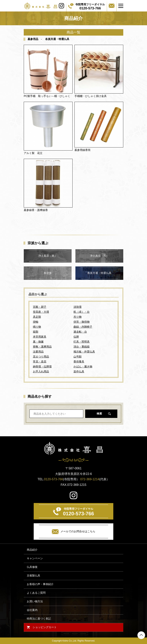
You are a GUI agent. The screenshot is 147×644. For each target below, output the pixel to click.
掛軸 (36, 322)
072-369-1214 (90, 479)
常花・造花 (40, 361)
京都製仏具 (33, 576)
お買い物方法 (35, 601)
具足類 (37, 317)
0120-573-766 (54, 479)
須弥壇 (78, 307)
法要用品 (38, 352)
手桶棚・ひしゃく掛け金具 (91, 96)
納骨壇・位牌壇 (42, 366)
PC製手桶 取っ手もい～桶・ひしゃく (47, 96)
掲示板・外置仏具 (84, 352)
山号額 (78, 357)
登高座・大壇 (41, 312)
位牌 (76, 337)
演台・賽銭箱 (82, 347)
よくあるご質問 (36, 593)
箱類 (36, 332)
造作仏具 (79, 371)
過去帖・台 (80, 332)
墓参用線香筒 (82, 150)
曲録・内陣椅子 (83, 327)
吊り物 (78, 317)
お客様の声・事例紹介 (40, 584)
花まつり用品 (41, 357)
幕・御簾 (38, 342)
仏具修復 (32, 567)
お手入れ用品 (41, 371)
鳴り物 (37, 327)
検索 (99, 414)
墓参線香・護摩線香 (36, 210)
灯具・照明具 (82, 342)
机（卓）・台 (82, 312)
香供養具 (79, 361)
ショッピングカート (45, 627)
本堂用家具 (40, 337)
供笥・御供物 (82, 322)
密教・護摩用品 (42, 347)
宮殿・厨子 (40, 307)
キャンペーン (35, 558)
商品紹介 (32, 550)
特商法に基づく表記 (39, 619)
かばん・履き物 (83, 366)
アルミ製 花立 (33, 153)
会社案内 (32, 610)
